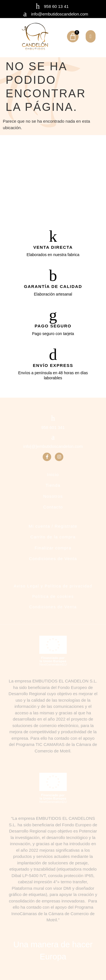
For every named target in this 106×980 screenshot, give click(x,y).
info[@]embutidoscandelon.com (53, 446)
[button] (91, 36)
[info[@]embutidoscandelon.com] (53, 437)
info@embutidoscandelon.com (60, 14)
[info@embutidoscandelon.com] (25, 14)
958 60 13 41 (56, 6)
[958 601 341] (53, 418)
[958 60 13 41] (38, 6)
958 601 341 (53, 427)
